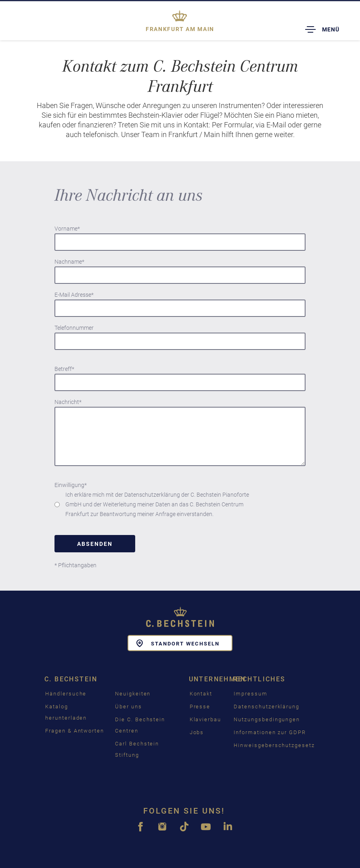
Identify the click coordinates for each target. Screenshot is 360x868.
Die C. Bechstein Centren (140, 725)
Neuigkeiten (133, 694)
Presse (200, 707)
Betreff (64, 369)
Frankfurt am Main (180, 29)
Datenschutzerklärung (267, 707)
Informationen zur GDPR (270, 732)
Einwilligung (71, 485)
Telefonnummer (74, 328)
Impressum (251, 694)
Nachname (69, 262)
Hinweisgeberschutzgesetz (274, 745)
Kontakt (201, 694)
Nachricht (68, 402)
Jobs (197, 732)
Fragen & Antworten (75, 731)
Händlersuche (66, 694)
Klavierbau (206, 719)
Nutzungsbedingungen (267, 719)
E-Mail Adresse (74, 295)
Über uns (129, 707)
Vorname (67, 229)
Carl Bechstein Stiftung (137, 749)
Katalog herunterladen (66, 712)
